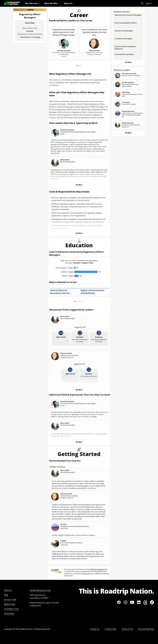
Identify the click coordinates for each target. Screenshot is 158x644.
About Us (8, 590)
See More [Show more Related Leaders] (128, 133)
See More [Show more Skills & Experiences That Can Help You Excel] (79, 442)
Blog (6, 595)
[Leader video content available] (55, 133)
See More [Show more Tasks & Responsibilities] (79, 233)
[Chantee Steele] (55, 356)
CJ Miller (63, 541)
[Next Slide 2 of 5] (87, 301)
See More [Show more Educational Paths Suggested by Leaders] (79, 390)
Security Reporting (146, 629)
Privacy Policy (110, 629)
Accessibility (9, 614)
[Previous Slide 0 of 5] (71, 301)
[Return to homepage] (12, 3)
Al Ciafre (64, 524)
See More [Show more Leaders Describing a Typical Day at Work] (79, 185)
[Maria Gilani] (55, 163)
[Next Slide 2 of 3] (84, 66)
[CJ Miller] (55, 544)
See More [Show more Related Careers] (128, 62)
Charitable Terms (11, 609)
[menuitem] (33, 3)
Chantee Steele (66, 353)
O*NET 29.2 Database (97, 569)
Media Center (10, 604)
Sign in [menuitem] (149, 3)
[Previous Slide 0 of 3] (74, 66)
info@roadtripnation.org (40, 590)
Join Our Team (10, 600)
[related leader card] (128, 76)
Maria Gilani (65, 160)
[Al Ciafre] (55, 527)
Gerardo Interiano (67, 130)
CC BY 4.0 (86, 574)
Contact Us (95, 629)
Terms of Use (127, 629)
